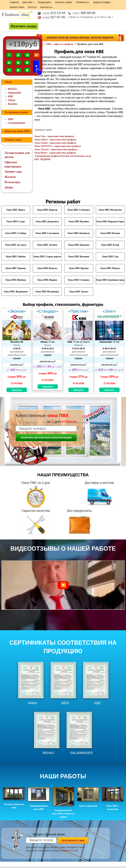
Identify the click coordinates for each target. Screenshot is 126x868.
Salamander (15, 93)
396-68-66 (84, 13)
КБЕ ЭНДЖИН (42, 159)
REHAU (13, 89)
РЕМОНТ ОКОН (17, 7)
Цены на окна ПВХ (17, 131)
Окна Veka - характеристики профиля (54, 136)
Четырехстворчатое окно (14, 798)
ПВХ (11, 119)
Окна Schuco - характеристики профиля (55, 140)
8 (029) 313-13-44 (69, 851)
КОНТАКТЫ (47, 7)
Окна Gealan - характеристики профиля (55, 143)
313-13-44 (54, 13)
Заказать (17, 390)
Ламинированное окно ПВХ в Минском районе (63, 803)
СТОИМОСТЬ (83, 2)
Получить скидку (24, 26)
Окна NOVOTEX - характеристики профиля (58, 146)
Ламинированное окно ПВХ (39, 799)
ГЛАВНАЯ (14, 2)
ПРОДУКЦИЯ (45, 2)
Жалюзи (10, 177)
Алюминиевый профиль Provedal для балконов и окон (63, 156)
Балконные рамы (16, 112)
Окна (8, 82)
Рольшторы (12, 182)
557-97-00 (54, 17)
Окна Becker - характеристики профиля (55, 153)
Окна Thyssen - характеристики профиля (56, 149)
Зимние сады (13, 172)
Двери (9, 187)
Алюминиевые (17, 123)
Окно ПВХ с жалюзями (113, 799)
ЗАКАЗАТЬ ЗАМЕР (63, 2)
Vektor (12, 100)
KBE (11, 96)
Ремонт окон (13, 140)
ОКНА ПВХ (28, 2)
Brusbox (13, 104)
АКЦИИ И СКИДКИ (102, 2)
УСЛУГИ (32, 7)
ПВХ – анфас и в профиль (60, 44)
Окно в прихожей (88, 797)
